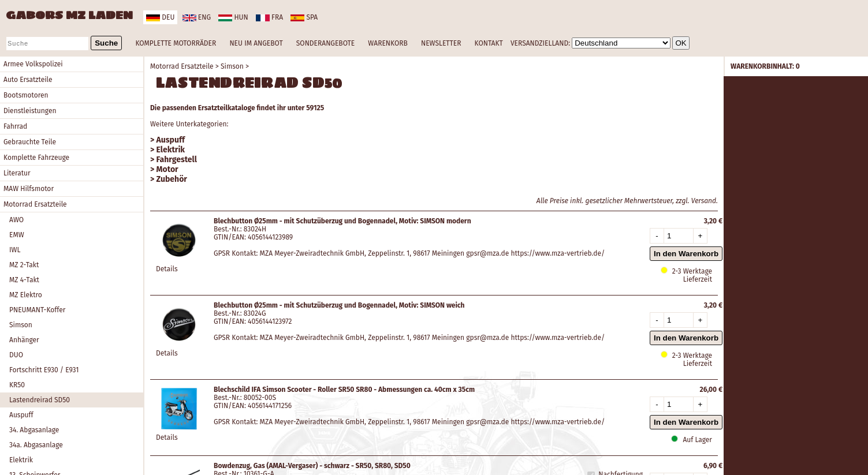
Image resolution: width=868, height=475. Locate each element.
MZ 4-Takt (24, 280)
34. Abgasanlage (34, 430)
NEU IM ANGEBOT (256, 43)
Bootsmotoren (26, 95)
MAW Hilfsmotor (29, 189)
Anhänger (24, 340)
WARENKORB (388, 43)
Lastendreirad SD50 (40, 400)
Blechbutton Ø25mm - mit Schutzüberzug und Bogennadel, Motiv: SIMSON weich (339, 305)
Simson (21, 325)
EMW (17, 235)
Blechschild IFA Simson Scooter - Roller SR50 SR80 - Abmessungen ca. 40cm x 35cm (344, 390)
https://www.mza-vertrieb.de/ (558, 253)
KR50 (17, 385)
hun (233, 17)
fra (269, 17)
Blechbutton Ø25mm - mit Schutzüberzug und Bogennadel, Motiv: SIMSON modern (342, 221)
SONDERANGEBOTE (325, 43)
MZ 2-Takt (24, 265)
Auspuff (21, 415)
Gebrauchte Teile (30, 142)
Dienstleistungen (30, 111)
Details (167, 269)
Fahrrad (15, 126)
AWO (16, 220)
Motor (167, 169)
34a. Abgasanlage (36, 445)
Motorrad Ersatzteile (35, 204)
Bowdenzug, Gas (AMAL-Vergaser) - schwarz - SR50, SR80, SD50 (312, 466)
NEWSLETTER (441, 43)
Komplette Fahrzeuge (36, 158)
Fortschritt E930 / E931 (44, 370)
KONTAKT (489, 43)
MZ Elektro (26, 295)
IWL (15, 250)
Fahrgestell (177, 160)
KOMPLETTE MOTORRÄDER (176, 43)
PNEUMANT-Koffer (37, 310)
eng (197, 17)
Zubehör (172, 179)
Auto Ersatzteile (28, 80)
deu (160, 17)
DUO (16, 355)
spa (304, 17)
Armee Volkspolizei (33, 64)
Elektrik (21, 460)
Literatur (17, 173)
